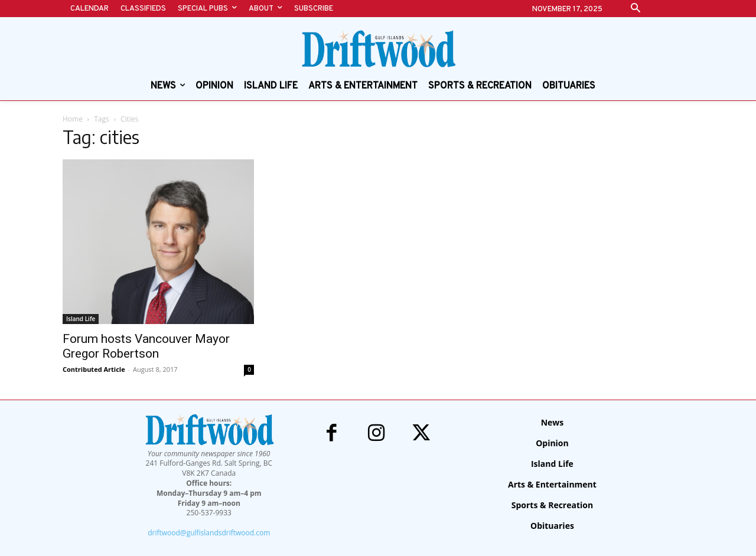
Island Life (81, 319)
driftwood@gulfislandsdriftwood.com (209, 533)
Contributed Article (94, 369)
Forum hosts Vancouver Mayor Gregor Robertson (146, 346)
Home (73, 119)
